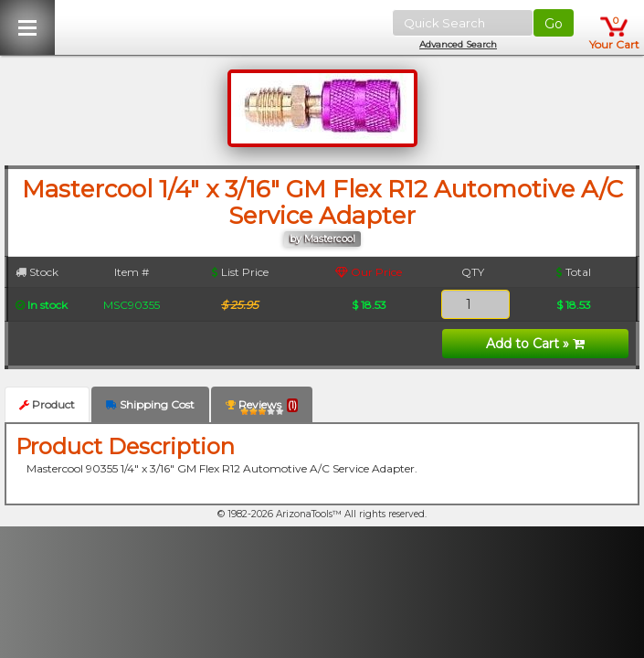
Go (554, 24)
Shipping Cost (150, 404)
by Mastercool (322, 239)
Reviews (262, 408)
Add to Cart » (535, 344)
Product (47, 404)
